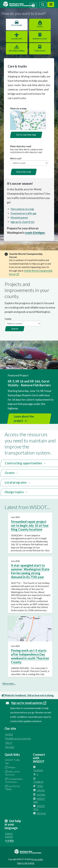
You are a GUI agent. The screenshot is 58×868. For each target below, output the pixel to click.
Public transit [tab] (40, 51)
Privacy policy (37, 859)
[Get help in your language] (33, 5)
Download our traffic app (23, 213)
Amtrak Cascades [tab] (40, 39)
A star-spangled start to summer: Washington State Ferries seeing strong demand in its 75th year (30, 571)
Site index (10, 747)
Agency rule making (26, 863)
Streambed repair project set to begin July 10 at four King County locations (30, 525)
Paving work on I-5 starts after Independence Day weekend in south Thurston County (30, 656)
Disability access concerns (18, 738)
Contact (9, 734)
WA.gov (12, 767)
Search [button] (15, 329)
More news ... (9, 683)
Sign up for (23, 222)
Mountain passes (19, 217)
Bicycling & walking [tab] (17, 51)
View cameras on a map (22, 209)
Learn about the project (24, 419)
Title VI (9, 743)
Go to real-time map (26, 135)
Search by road (24, 172)
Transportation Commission (14, 780)
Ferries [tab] (40, 27)
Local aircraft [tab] (17, 39)
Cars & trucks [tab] (17, 25)
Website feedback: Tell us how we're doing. (28, 695)
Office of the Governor (13, 773)
